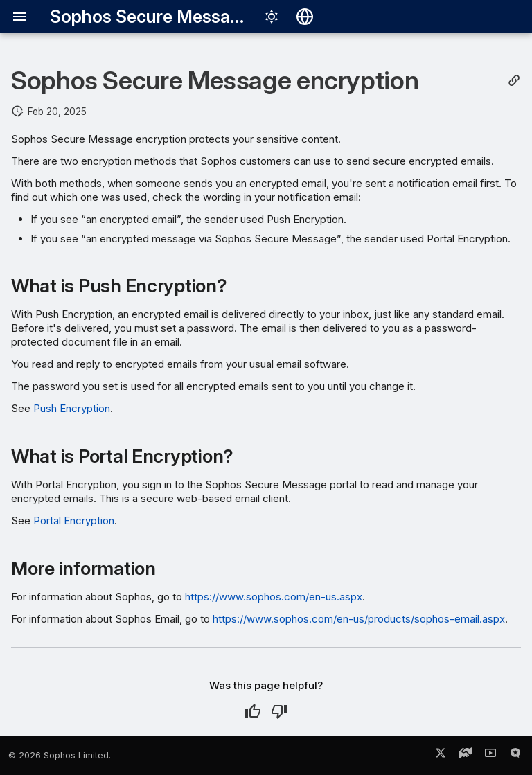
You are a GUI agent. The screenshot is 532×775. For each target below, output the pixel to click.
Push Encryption (72, 408)
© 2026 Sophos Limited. (60, 755)
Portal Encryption (74, 520)
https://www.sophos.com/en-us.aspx (274, 597)
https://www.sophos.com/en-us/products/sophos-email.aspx (359, 619)
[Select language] (305, 17)
